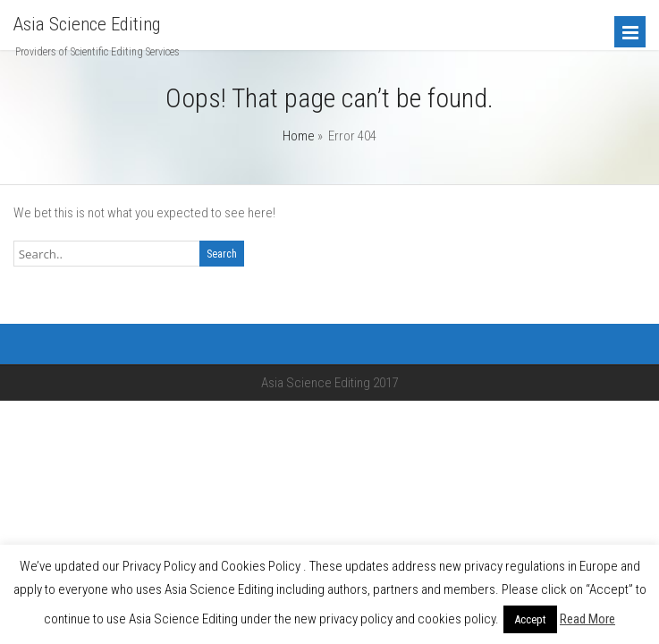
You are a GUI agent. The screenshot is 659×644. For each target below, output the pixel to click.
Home (299, 136)
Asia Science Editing (87, 24)
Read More (587, 619)
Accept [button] (530, 619)
